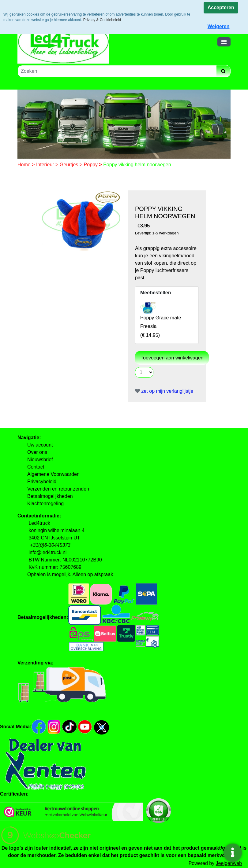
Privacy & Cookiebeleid (102, 20)
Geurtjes (70, 165)
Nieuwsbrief (40, 460)
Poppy (92, 165)
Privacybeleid (42, 482)
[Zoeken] (117, 71)
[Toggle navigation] (224, 42)
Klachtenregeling (45, 504)
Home (25, 165)
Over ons (37, 452)
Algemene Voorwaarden (53, 474)
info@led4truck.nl (47, 552)
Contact (36, 467)
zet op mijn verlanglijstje (164, 391)
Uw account (40, 445)
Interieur (46, 165)
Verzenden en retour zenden (58, 489)
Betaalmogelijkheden (50, 496)
